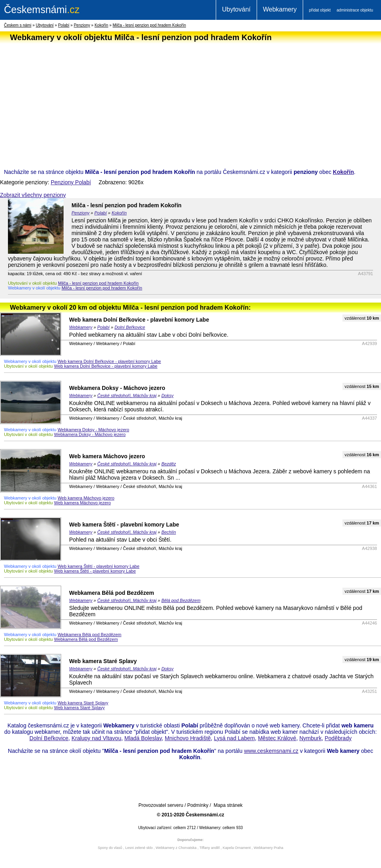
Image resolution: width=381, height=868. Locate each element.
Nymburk (310, 738)
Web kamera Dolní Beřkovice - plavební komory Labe (139, 320)
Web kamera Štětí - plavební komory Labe (124, 525)
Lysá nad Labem (234, 738)
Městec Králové (277, 738)
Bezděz (169, 464)
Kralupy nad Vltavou (96, 738)
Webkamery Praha (269, 848)
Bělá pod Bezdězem (181, 600)
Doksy (167, 395)
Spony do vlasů (110, 848)
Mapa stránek (228, 805)
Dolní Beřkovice (130, 327)
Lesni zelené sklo (139, 848)
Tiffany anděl (210, 848)
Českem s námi (18, 25)
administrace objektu (355, 10)
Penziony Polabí (71, 182)
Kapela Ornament (237, 848)
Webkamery (280, 9)
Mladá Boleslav (143, 738)
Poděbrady (338, 738)
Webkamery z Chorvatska (176, 848)
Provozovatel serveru (161, 805)
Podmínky (198, 805)
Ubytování (236, 9)
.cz (42, 10)
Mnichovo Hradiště (188, 738)
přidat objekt (320, 10)
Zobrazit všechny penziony (33, 195)
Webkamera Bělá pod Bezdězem (112, 593)
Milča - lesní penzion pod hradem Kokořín (150, 25)
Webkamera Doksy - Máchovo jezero (117, 388)
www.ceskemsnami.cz (271, 751)
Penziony (82, 25)
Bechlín (169, 532)
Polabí (64, 25)
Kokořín (101, 25)
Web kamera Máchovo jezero (107, 456)
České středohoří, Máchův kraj (127, 395)
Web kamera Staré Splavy (103, 661)
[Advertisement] (189, 101)
